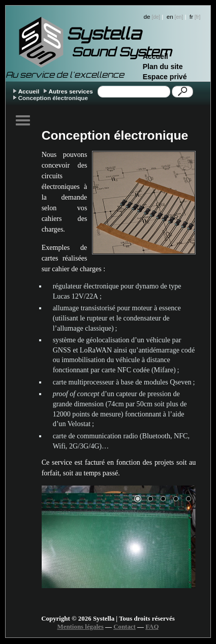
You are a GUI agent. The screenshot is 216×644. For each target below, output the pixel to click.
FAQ (152, 627)
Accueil (156, 56)
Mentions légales (81, 627)
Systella (104, 34)
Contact (125, 627)
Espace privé (165, 77)
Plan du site (163, 67)
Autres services (71, 91)
